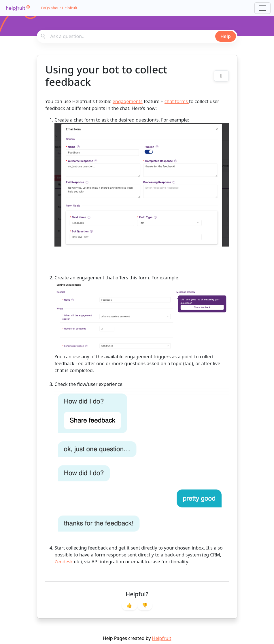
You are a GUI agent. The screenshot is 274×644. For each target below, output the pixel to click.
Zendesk (64, 562)
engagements (128, 101)
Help (226, 36)
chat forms (177, 101)
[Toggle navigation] (262, 8)
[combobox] (137, 36)
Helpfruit (162, 638)
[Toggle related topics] (221, 76)
